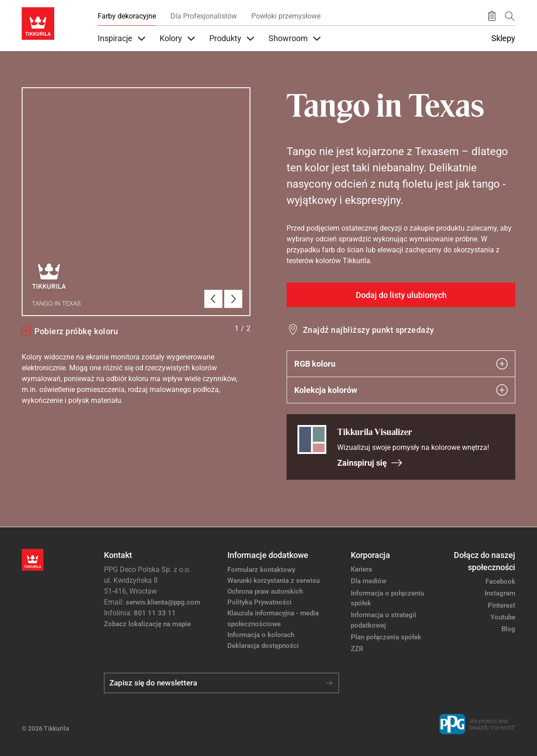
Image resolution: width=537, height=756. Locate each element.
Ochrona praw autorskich (265, 591)
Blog (508, 629)
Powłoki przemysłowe (286, 16)
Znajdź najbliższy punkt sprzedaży (369, 330)
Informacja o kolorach (261, 635)
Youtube (503, 617)
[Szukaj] (510, 16)
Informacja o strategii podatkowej (384, 620)
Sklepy (503, 38)
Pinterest (502, 605)
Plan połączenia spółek (386, 637)
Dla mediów (369, 581)
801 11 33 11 (155, 613)
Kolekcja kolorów (401, 390)
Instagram (500, 593)
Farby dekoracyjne (127, 16)
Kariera (361, 569)
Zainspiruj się (370, 463)
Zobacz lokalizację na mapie (147, 624)
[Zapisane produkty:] (492, 16)
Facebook (500, 581)
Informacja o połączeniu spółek (387, 598)
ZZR (357, 649)
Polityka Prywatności (259, 602)
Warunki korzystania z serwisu (273, 581)
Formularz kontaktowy (261, 570)
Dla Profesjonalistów (204, 16)
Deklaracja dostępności (263, 646)
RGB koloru (401, 364)
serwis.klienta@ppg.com (163, 602)
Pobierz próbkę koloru (76, 331)
